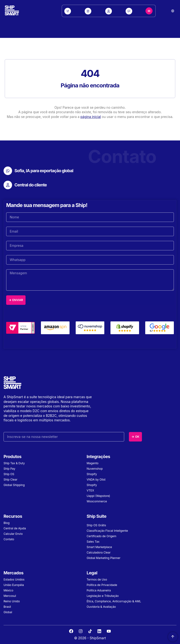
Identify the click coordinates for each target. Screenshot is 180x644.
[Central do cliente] (8, 185)
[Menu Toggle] (149, 11)
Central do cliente (31, 185)
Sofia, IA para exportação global (44, 171)
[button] (173, 11)
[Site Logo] (12, 11)
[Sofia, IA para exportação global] (8, 171)
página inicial (91, 117)
